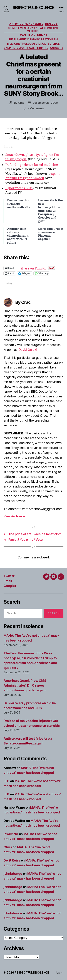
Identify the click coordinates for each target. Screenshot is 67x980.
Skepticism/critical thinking (26, 48)
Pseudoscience (34, 44)
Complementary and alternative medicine (33, 30)
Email (8, 581)
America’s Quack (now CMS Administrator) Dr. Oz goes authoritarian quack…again (25, 685)
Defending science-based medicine (32, 165)
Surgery (57, 48)
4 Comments (36, 108)
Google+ (10, 586)
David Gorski (28, 350)
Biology (51, 24)
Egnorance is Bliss (19, 188)
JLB (6, 781)
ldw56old (11, 834)
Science (54, 44)
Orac (21, 103)
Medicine (14, 44)
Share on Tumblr (45, 268)
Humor (42, 35)
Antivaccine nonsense (26, 24)
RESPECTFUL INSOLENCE (34, 8)
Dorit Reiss (12, 860)
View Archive (14, 516)
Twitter (9, 576)
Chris (8, 847)
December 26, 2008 (45, 103)
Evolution (28, 35)
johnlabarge (13, 874)
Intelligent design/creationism (33, 39)
